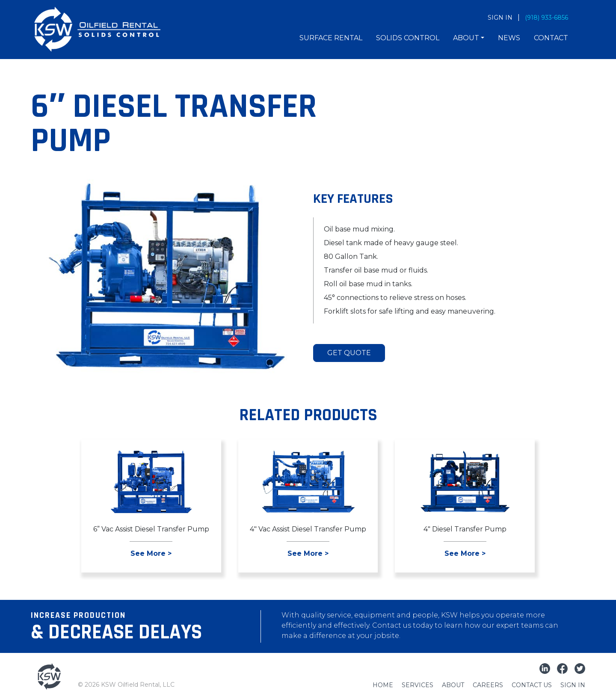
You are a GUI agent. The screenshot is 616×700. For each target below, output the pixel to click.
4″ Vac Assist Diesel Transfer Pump (308, 529)
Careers (488, 685)
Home (383, 685)
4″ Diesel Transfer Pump (465, 529)
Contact (551, 38)
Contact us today (403, 625)
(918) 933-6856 (546, 18)
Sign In (573, 685)
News (509, 38)
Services (418, 685)
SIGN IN (500, 18)
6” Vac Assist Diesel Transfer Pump (151, 529)
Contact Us (532, 685)
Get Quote (349, 353)
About (466, 38)
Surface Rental (331, 38)
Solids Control (408, 38)
